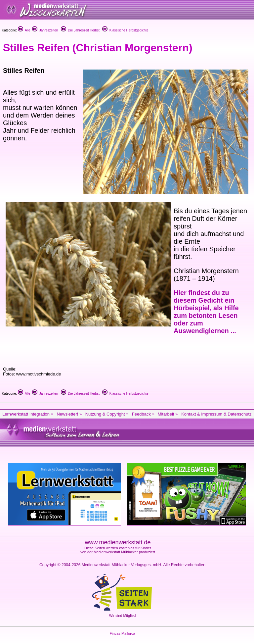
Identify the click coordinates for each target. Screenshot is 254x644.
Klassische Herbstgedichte (125, 30)
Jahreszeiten (45, 30)
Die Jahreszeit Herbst (80, 30)
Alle (24, 30)
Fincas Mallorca (122, 633)
